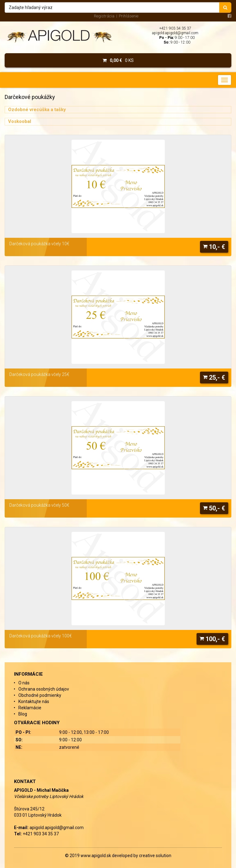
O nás (24, 683)
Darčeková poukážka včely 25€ (39, 374)
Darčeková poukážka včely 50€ (39, 505)
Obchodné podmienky (40, 695)
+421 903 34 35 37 (175, 28)
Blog (23, 714)
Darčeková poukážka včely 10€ (39, 244)
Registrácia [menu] (104, 16)
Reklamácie (30, 708)
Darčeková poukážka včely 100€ (41, 636)
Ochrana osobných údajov (44, 689)
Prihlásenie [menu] (129, 16)
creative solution (155, 856)
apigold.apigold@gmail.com (175, 33)
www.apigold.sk (96, 856)
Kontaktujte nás (34, 701)
